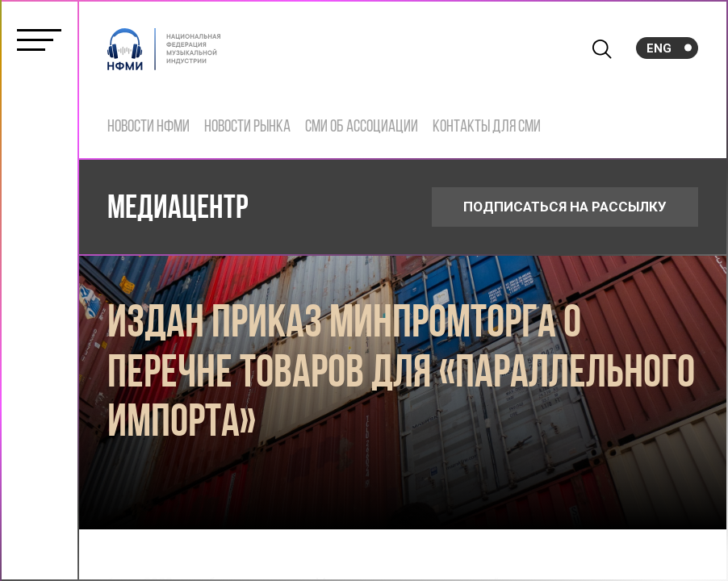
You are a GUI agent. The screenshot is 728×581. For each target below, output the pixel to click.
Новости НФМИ (149, 127)
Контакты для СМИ (487, 127)
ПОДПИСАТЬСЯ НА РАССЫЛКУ (565, 207)
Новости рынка (247, 127)
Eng (659, 48)
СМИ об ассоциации (362, 127)
